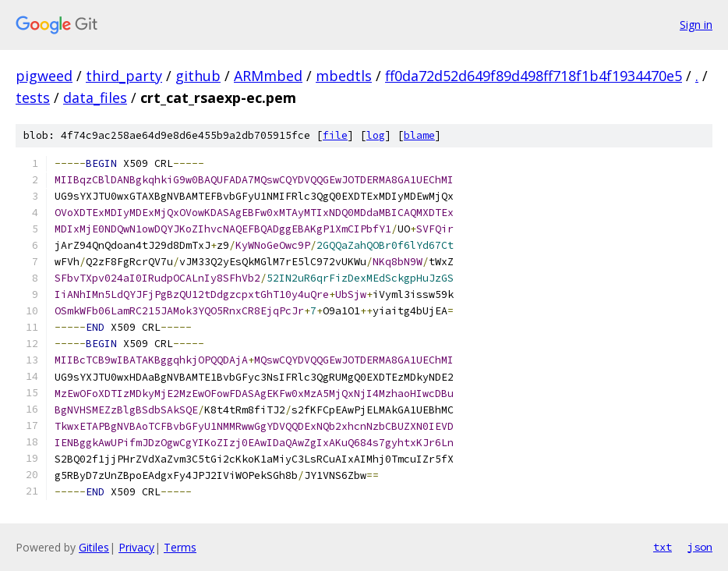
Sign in (696, 25)
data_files (95, 98)
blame (419, 135)
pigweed (44, 76)
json (700, 547)
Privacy (136, 547)
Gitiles (94, 547)
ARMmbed (268, 76)
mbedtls (344, 76)
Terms (180, 547)
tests (33, 98)
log (376, 135)
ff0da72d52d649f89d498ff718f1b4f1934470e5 (534, 76)
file (335, 135)
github (198, 76)
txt (663, 547)
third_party (124, 76)
